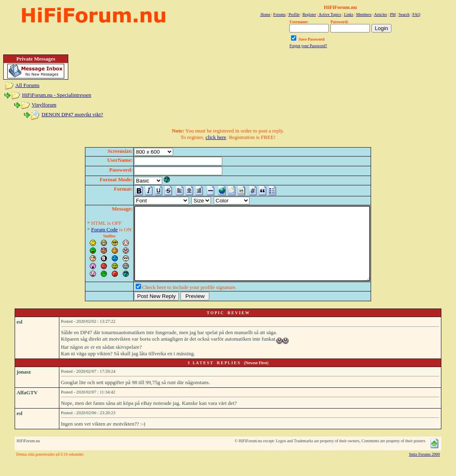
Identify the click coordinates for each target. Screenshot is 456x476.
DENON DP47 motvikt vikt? (72, 114)
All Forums (28, 85)
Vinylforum (44, 105)
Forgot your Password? (308, 46)
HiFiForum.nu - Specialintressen (56, 95)
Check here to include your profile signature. (175, 302)
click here (216, 137)
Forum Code (90, 229)
